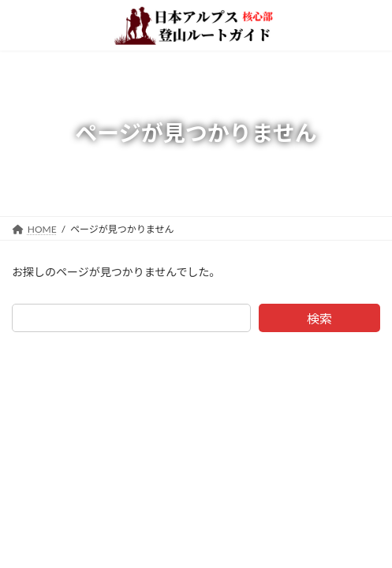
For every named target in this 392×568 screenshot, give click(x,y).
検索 (319, 318)
